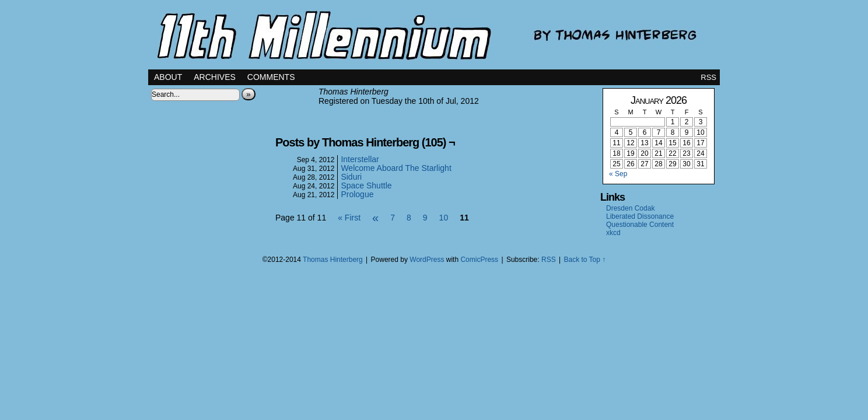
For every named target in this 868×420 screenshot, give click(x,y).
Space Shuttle (366, 185)
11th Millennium (434, 35)
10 (444, 218)
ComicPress (479, 260)
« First (349, 218)
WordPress (427, 260)
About (168, 77)
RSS (708, 77)
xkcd (613, 233)
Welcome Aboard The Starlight (396, 168)
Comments (271, 77)
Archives (215, 77)
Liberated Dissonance (640, 216)
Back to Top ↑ (584, 260)
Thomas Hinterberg (333, 260)
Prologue (357, 194)
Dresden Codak (630, 208)
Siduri (351, 177)
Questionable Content (640, 225)
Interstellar (360, 159)
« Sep (618, 174)
